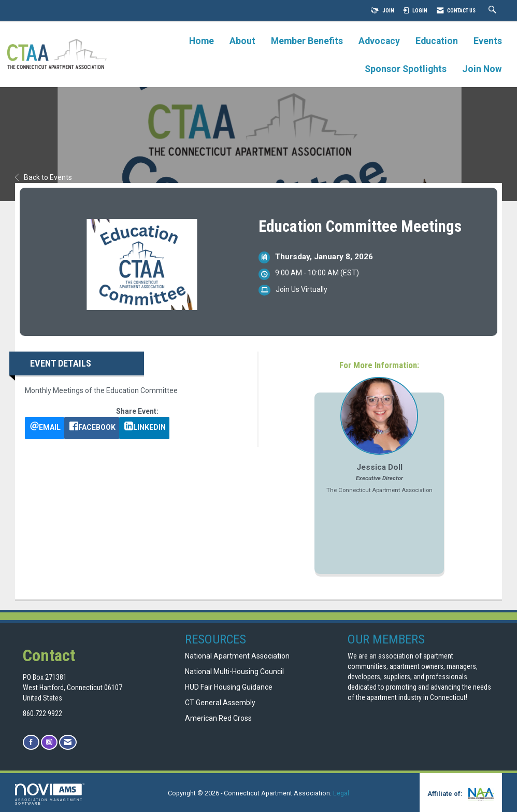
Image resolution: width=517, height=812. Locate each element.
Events (488, 41)
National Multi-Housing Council (234, 671)
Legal (341, 793)
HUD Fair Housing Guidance (229, 687)
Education (437, 41)
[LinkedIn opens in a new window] (144, 428)
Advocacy (379, 41)
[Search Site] (494, 11)
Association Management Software (50, 794)
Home (202, 41)
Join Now (482, 69)
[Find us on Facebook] (31, 742)
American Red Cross (219, 718)
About (242, 41)
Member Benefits (307, 41)
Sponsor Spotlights (406, 69)
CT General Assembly (220, 703)
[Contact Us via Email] (68, 742)
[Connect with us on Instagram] (49, 742)
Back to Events (44, 177)
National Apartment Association (237, 656)
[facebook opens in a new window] (92, 428)
